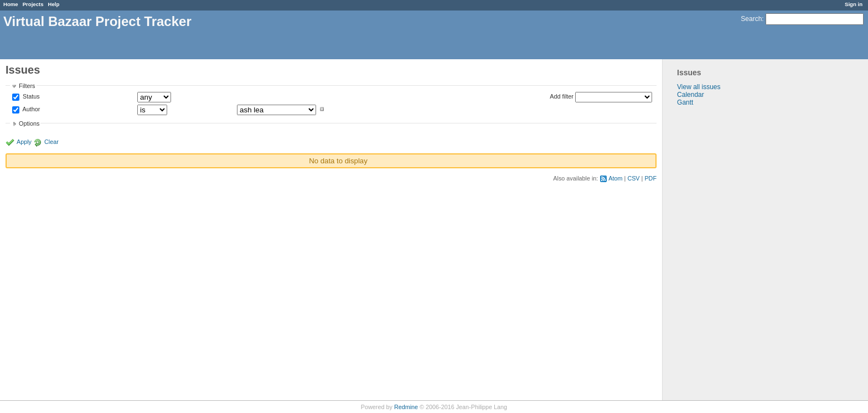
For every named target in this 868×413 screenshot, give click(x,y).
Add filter (562, 96)
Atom (615, 178)
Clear (51, 142)
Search (751, 19)
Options (29, 123)
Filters (27, 86)
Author (30, 109)
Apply (24, 142)
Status (30, 97)
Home (11, 4)
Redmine (406, 407)
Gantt (685, 102)
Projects (33, 4)
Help (54, 4)
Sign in (854, 4)
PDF (650, 178)
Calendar (691, 95)
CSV (633, 178)
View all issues (699, 87)
